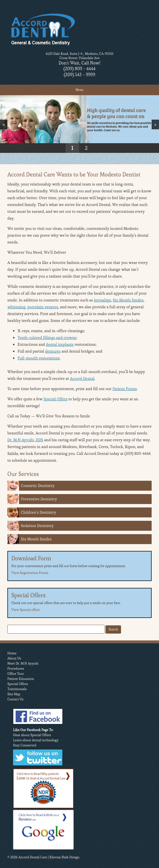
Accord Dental (82, 378)
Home (12, 653)
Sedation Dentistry (37, 526)
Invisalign (102, 300)
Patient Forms (125, 389)
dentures (53, 351)
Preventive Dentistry (39, 499)
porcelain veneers (43, 307)
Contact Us (15, 699)
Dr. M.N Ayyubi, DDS (25, 440)
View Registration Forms (30, 573)
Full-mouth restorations (39, 358)
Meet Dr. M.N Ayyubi (23, 663)
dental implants (60, 344)
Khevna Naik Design (64, 857)
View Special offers (26, 610)
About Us (14, 658)
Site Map (14, 694)
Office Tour (16, 674)
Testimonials (17, 689)
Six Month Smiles (128, 300)
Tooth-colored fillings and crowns (47, 338)
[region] (79, 124)
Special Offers (56, 399)
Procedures (16, 668)
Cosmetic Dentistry (38, 486)
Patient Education (21, 679)
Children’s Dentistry (39, 512)
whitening (16, 307)
